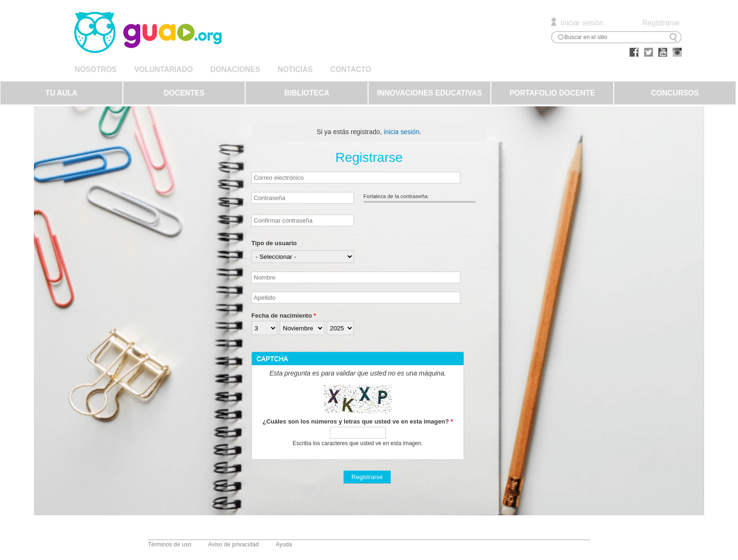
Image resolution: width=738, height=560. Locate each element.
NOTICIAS (295, 69)
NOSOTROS (96, 69)
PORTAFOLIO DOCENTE (552, 93)
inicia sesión (401, 132)
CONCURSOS (675, 93)
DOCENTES (184, 93)
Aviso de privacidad (233, 544)
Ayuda (284, 544)
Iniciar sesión (582, 23)
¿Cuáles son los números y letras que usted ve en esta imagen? (358, 421)
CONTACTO (351, 69)
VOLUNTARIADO (163, 69)
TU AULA (61, 93)
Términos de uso (169, 544)
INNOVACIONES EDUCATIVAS (429, 93)
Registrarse (661, 23)
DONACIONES (235, 69)
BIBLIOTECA (307, 93)
